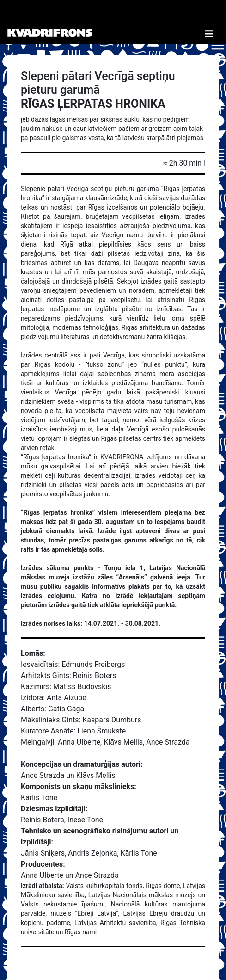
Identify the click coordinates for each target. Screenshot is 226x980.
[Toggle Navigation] (209, 22)
